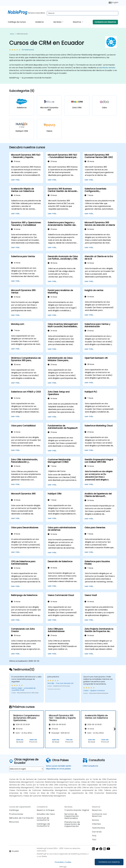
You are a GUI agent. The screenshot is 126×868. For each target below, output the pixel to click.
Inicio (12, 34)
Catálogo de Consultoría (43, 825)
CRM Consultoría (90, 766)
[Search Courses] (83, 13)
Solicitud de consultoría (43, 819)
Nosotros (77, 22)
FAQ (94, 836)
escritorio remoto (107, 68)
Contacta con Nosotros (105, 22)
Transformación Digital (77, 810)
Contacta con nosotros (109, 862)
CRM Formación (22, 34)
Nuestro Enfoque (46, 810)
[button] (114, 729)
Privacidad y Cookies (63, 862)
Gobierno (39, 22)
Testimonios (99, 828)
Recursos (14, 822)
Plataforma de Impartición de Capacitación (72, 824)
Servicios (58, 22)
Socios (96, 820)
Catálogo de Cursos (17, 22)
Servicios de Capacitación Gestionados (72, 816)
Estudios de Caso (46, 814)
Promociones (16, 814)
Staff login (63, 867)
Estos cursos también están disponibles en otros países (59, 767)
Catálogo (14, 810)
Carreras (97, 832)
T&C (94, 840)
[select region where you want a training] (26, 769)
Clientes (96, 824)
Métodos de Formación (22, 818)
